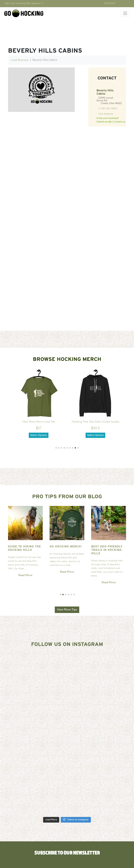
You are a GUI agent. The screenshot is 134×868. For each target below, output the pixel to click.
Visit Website (106, 114)
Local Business (20, 60)
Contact (110, 4)
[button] (56, 448)
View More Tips (67, 610)
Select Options (39, 435)
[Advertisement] (67, 305)
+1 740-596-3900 (108, 109)
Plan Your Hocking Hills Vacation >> (24, 4)
